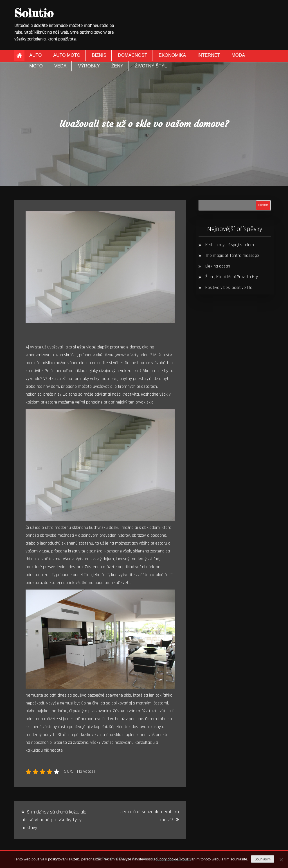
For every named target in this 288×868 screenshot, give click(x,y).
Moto (36, 66)
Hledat (263, 205)
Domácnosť (132, 55)
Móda (238, 55)
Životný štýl (151, 66)
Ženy (117, 66)
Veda (60, 66)
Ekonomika (172, 55)
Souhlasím (263, 859)
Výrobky (89, 66)
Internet (209, 55)
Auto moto (67, 55)
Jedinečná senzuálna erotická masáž (149, 816)
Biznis (99, 55)
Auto (35, 55)
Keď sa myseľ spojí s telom (230, 245)
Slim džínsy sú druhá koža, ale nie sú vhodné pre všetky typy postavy (54, 820)
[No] (281, 860)
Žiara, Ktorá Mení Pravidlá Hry (232, 277)
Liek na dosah (218, 266)
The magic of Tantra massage (232, 256)
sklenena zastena (149, 551)
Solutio (34, 13)
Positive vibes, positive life (229, 288)
